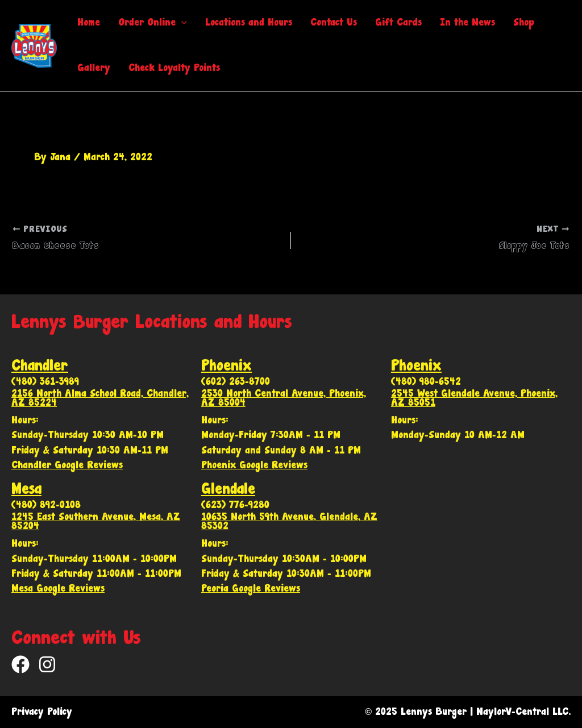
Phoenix (226, 366)
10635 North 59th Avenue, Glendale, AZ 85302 (289, 521)
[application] (181, 23)
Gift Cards (398, 22)
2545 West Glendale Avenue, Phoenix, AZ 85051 (474, 398)
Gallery (94, 68)
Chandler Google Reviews (67, 465)
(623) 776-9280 (235, 505)
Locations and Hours (249, 22)
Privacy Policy (42, 712)
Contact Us (334, 22)
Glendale (228, 489)
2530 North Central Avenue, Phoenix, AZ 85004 (284, 398)
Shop (524, 22)
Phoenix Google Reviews (254, 465)
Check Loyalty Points (174, 68)
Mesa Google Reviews (58, 588)
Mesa (26, 489)
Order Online (153, 23)
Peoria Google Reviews (251, 588)
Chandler (40, 366)
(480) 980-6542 (426, 382)
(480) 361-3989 (45, 382)
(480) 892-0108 (46, 505)
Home (89, 22)
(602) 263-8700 (236, 382)
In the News (467, 22)
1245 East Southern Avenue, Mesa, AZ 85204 (96, 521)
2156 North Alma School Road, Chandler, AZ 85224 (100, 398)
